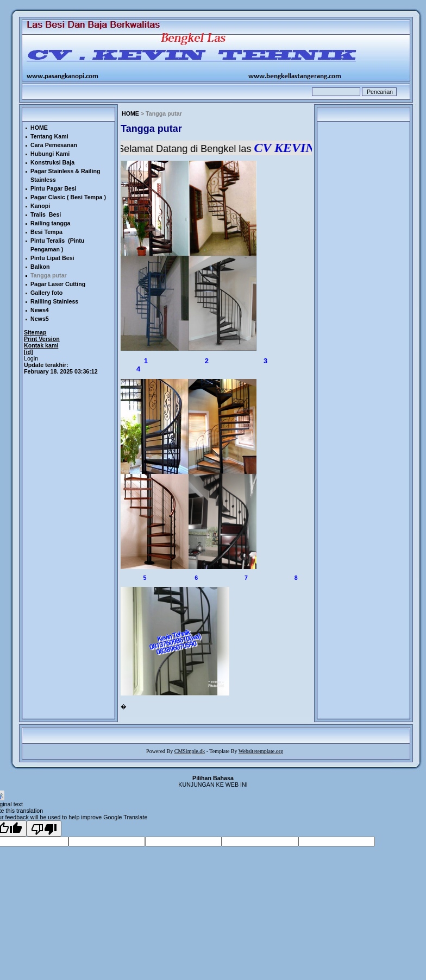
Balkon (40, 267)
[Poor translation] (44, 829)
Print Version (42, 339)
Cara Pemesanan (54, 145)
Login (31, 358)
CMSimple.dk (190, 751)
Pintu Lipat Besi (52, 258)
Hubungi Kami (50, 154)
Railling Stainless (54, 301)
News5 (40, 319)
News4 (40, 310)
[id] (29, 352)
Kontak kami (41, 345)
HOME (130, 113)
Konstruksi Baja (52, 162)
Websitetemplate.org (261, 751)
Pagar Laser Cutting (58, 284)
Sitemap (35, 332)
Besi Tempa (46, 232)
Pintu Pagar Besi (54, 188)
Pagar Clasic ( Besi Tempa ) (68, 197)
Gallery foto (46, 293)
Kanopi (40, 206)
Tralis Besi (46, 214)
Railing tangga (50, 223)
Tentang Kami (49, 136)
